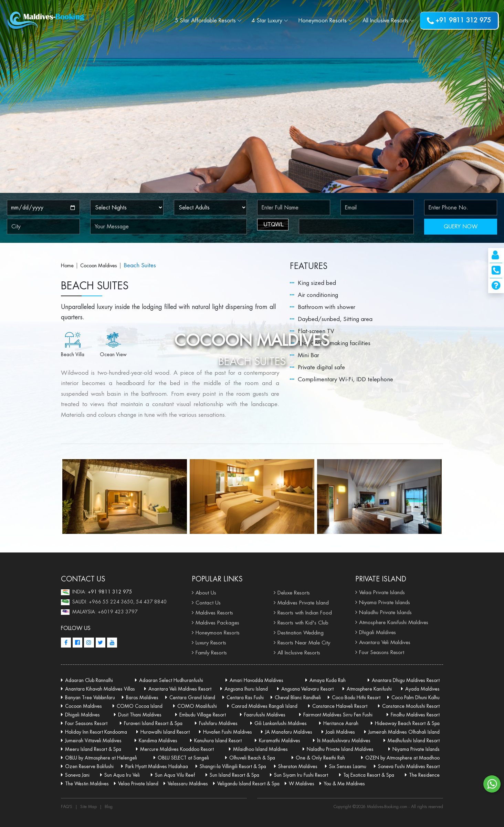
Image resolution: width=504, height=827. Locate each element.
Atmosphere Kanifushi (369, 689)
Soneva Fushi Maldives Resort (409, 766)
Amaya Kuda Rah (328, 680)
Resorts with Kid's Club (303, 623)
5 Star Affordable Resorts (205, 20)
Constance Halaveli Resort (340, 706)
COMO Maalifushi (197, 706)
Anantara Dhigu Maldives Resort (406, 680)
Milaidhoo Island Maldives (260, 749)
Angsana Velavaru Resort (307, 689)
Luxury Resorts (211, 643)
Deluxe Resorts (294, 593)
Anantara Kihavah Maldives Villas (100, 689)
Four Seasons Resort (382, 652)
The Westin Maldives (87, 784)
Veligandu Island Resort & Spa (248, 784)
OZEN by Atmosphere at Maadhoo (402, 758)
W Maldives (302, 784)
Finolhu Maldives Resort (415, 715)
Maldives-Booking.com (388, 807)
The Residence (424, 775)
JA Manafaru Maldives (289, 732)
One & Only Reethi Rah (320, 758)
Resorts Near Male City (304, 643)
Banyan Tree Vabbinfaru (90, 697)
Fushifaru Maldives (218, 723)
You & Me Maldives (344, 784)
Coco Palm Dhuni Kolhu (416, 697)
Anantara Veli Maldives (385, 642)
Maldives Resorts (214, 613)
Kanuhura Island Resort (218, 741)
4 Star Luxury (267, 20)
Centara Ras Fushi (245, 697)
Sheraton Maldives (298, 766)
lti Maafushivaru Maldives (344, 741)
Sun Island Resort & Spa (234, 775)
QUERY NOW (461, 226)
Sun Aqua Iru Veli (122, 775)
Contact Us (208, 603)
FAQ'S (67, 807)
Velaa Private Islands (382, 592)
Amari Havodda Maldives (256, 680)
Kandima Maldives (158, 741)
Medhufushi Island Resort (414, 741)
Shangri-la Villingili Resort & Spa (233, 766)
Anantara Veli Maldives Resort (180, 689)
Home (67, 266)
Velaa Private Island (138, 784)
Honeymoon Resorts (218, 633)
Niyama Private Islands (385, 602)
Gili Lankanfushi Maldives (281, 723)
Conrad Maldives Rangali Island (264, 706)
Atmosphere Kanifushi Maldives (394, 622)
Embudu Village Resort (203, 715)
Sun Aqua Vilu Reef (175, 775)
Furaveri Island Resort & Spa (153, 723)
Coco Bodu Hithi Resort (356, 697)
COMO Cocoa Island (140, 706)
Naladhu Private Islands (385, 612)
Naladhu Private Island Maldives (340, 749)
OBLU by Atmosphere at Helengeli (101, 758)
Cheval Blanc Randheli (298, 697)
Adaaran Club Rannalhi (89, 680)
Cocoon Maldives (99, 266)
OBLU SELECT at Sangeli (183, 758)
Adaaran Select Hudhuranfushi (171, 680)
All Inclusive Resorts (299, 653)
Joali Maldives (340, 732)
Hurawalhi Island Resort (165, 732)
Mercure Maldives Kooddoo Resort (177, 749)
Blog (109, 807)
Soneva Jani (77, 775)
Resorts (322, 20)
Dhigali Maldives (377, 632)
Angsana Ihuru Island (246, 689)
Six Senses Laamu (348, 766)
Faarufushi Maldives (265, 715)
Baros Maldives (142, 697)
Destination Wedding (301, 633)
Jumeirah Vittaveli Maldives (93, 741)
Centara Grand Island (192, 697)
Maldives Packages (217, 623)
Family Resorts (211, 653)
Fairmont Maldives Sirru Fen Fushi (338, 715)
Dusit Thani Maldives (140, 715)
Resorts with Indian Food (305, 613)
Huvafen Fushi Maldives (228, 732)
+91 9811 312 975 (459, 21)
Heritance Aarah (341, 723)
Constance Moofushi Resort (411, 706)
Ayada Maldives (422, 689)
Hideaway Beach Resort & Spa (407, 723)
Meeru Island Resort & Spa (93, 749)
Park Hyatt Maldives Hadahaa (157, 766)
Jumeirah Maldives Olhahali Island (404, 732)
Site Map (88, 807)
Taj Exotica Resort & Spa (369, 775)
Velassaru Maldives (188, 784)
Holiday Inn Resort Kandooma (96, 732)
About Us (206, 593)
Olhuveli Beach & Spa (252, 758)
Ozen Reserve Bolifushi (89, 766)
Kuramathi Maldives (280, 741)
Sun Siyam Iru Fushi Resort (301, 775)
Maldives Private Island (303, 603)
